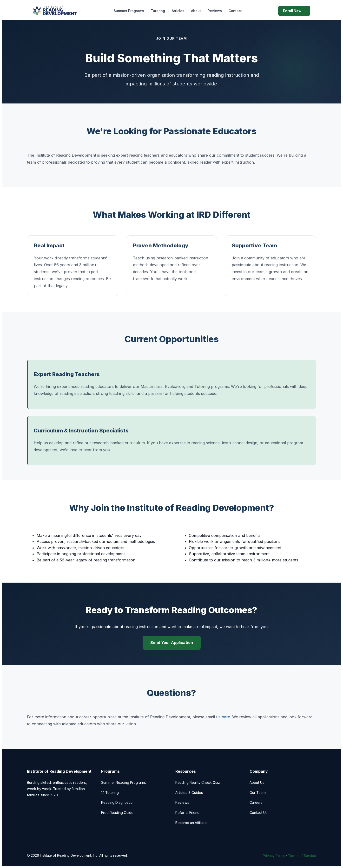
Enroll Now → (294, 11)
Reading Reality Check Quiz (198, 782)
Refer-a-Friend (187, 813)
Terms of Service (302, 856)
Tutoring (158, 11)
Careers (256, 802)
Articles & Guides (189, 793)
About (196, 11)
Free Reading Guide (117, 813)
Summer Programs (129, 11)
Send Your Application (172, 643)
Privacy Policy (274, 856)
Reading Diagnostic (117, 802)
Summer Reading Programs (124, 782)
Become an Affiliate (191, 823)
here (226, 717)
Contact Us (259, 813)
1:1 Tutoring (110, 793)
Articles (178, 11)
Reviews (215, 11)
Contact (235, 11)
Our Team (258, 793)
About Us (257, 782)
